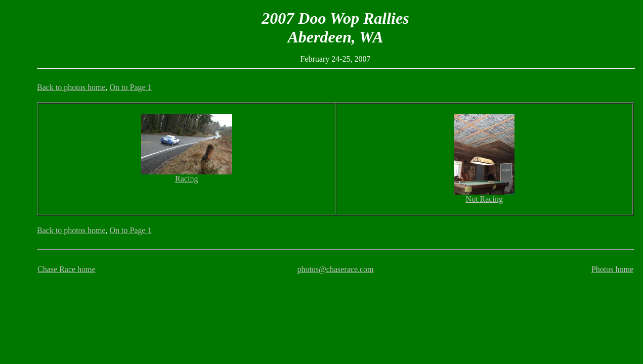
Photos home (612, 269)
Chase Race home (67, 269)
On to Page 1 (131, 87)
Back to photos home (71, 87)
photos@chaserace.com (335, 269)
